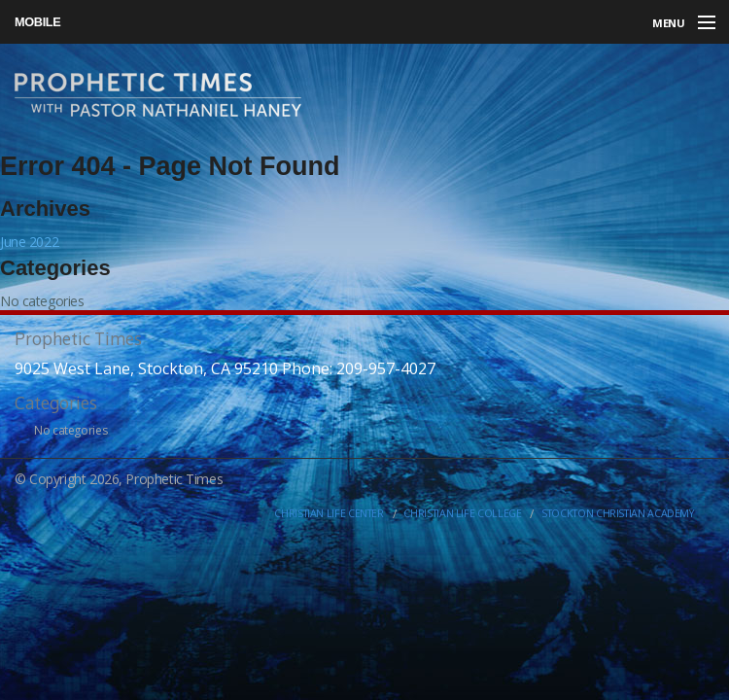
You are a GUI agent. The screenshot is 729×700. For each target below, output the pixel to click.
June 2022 (29, 242)
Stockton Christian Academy (618, 513)
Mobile (37, 22)
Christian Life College (462, 513)
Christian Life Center (329, 513)
